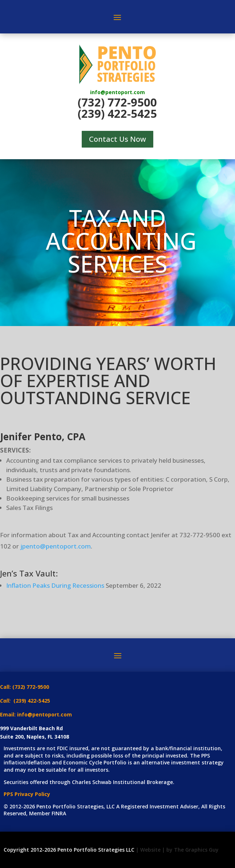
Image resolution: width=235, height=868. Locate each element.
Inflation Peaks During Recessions (55, 585)
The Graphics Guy (196, 850)
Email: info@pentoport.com (36, 714)
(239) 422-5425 (117, 113)
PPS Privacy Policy (27, 794)
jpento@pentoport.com (56, 546)
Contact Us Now (117, 139)
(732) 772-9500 (117, 102)
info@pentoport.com (117, 92)
